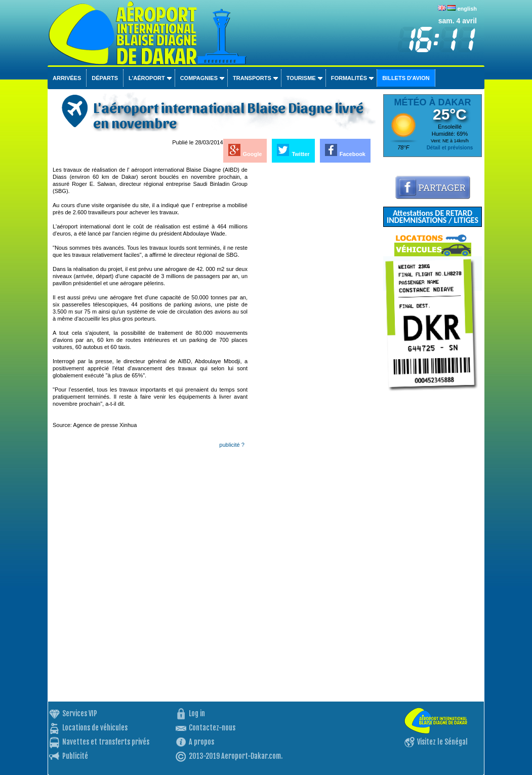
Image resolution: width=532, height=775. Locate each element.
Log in (197, 713)
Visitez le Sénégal (442, 742)
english (467, 9)
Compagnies (199, 78)
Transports (252, 78)
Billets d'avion (406, 78)
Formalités (349, 78)
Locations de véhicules (95, 728)
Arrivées (67, 78)
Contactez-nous (212, 728)
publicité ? (232, 445)
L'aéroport (147, 78)
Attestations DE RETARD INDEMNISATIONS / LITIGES (433, 217)
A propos (201, 742)
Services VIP (80, 713)
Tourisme (301, 78)
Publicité (75, 756)
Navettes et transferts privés (106, 742)
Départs (105, 78)
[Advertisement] (312, 318)
